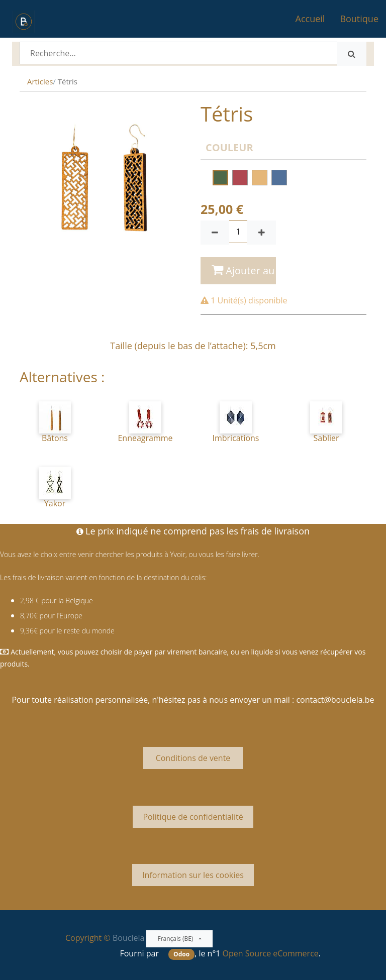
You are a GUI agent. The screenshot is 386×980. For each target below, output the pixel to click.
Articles (40, 81)
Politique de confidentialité (193, 817)
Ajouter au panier (244, 270)
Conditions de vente (193, 758)
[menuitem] (310, 19)
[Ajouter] (262, 233)
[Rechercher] (352, 54)
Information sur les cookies (193, 875)
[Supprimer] (215, 233)
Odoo (181, 954)
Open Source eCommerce (271, 953)
